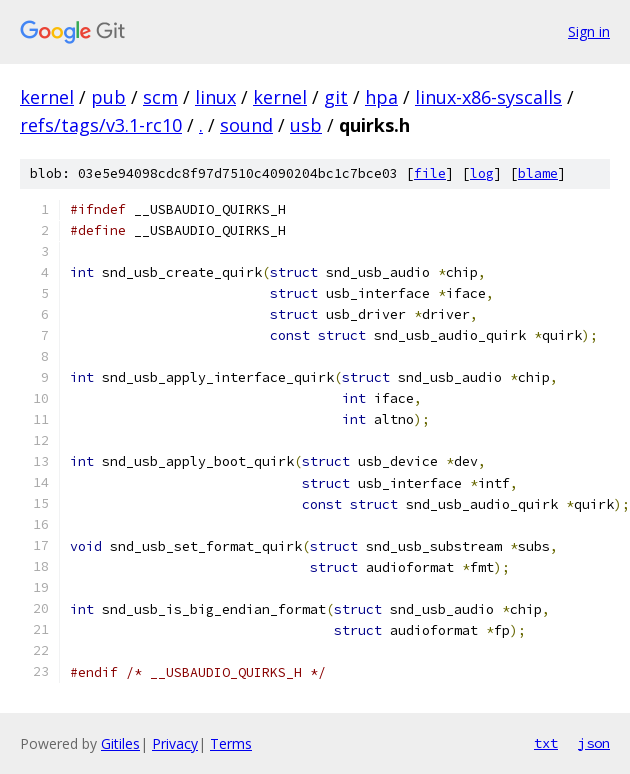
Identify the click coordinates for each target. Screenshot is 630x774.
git (336, 97)
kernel (47, 97)
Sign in (589, 31)
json (594, 743)
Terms (231, 743)
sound (246, 125)
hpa (381, 97)
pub (108, 97)
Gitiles (120, 743)
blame (538, 173)
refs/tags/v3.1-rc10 (101, 125)
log (482, 173)
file (430, 173)
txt (546, 743)
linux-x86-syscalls (488, 97)
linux (215, 97)
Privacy (175, 743)
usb (306, 125)
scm (160, 97)
